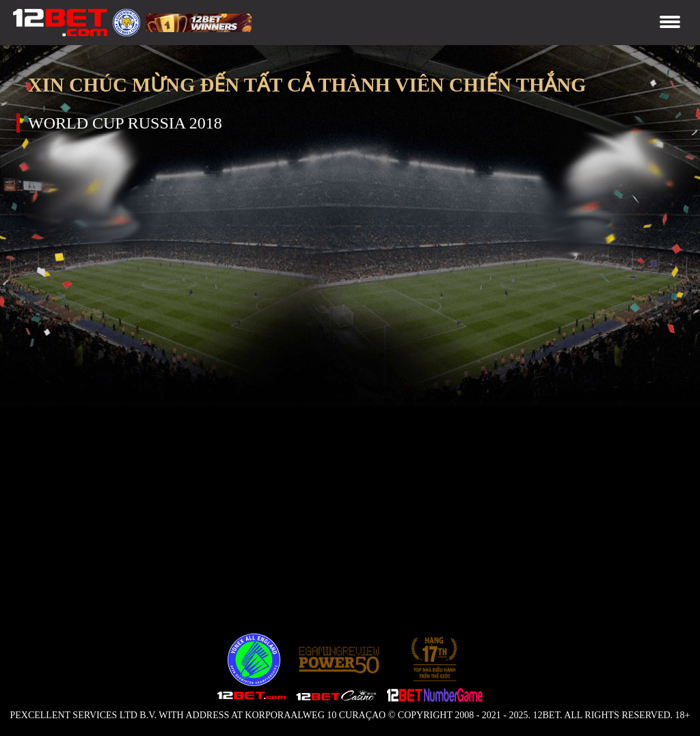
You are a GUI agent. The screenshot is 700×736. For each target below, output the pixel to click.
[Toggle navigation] (670, 23)
